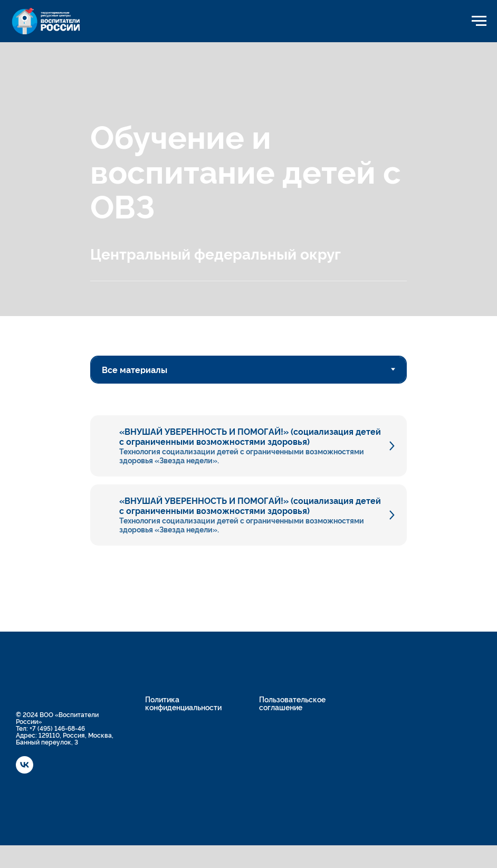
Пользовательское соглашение (292, 703)
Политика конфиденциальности (183, 703)
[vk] (25, 771)
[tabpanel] (248, 465)
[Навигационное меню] (479, 21)
